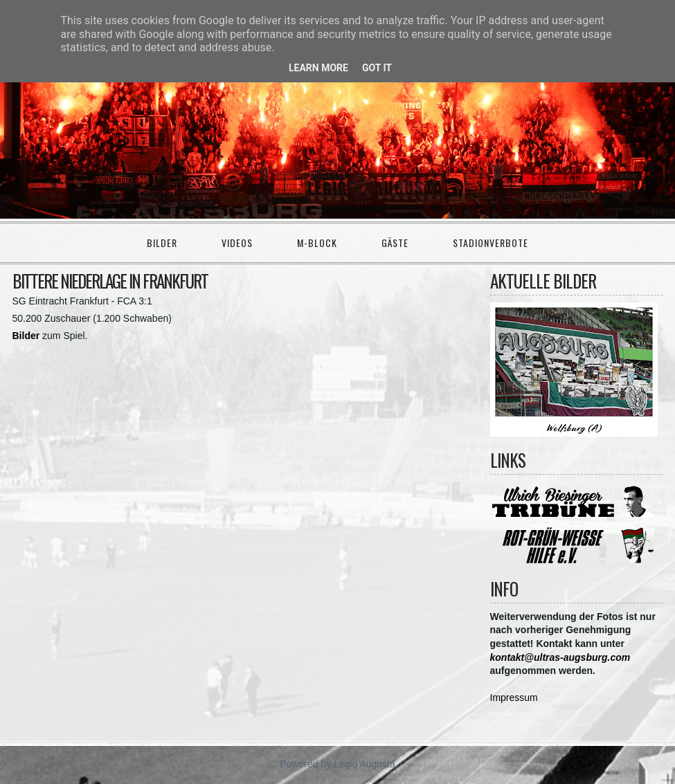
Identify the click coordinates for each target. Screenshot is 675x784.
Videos (237, 243)
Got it (377, 68)
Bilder (162, 243)
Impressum (514, 698)
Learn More (318, 68)
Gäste (395, 243)
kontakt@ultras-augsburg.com (560, 657)
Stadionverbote (490, 243)
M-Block (317, 243)
